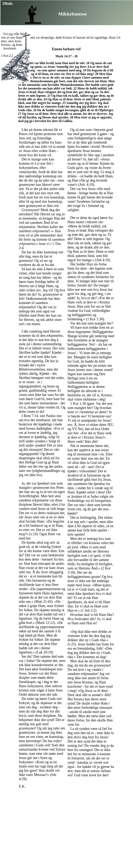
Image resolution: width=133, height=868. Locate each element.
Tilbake (7, 3)
